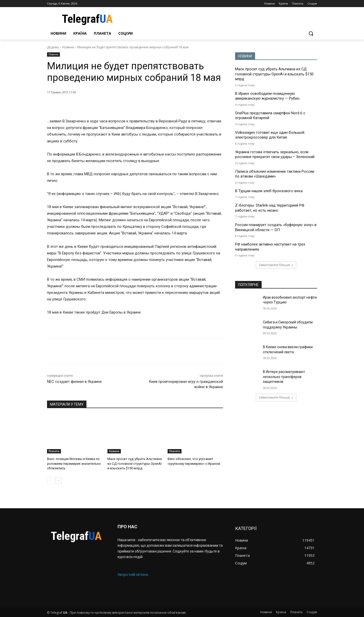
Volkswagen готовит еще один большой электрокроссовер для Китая (270, 135)
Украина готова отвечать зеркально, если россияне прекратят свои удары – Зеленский (275, 155)
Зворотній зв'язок (133, 574)
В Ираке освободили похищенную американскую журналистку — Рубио (267, 96)
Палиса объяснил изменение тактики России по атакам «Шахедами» (275, 174)
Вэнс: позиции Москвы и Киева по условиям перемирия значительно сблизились (74, 463)
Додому (53, 47)
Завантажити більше (276, 265)
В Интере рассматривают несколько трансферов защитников (284, 377)
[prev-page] (50, 480)
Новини (68, 47)
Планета (54, 451)
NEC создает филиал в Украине (74, 382)
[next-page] (58, 480)
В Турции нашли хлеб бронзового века (269, 191)
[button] (311, 33)
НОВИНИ (245, 56)
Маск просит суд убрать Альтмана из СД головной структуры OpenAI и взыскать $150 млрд (134, 463)
